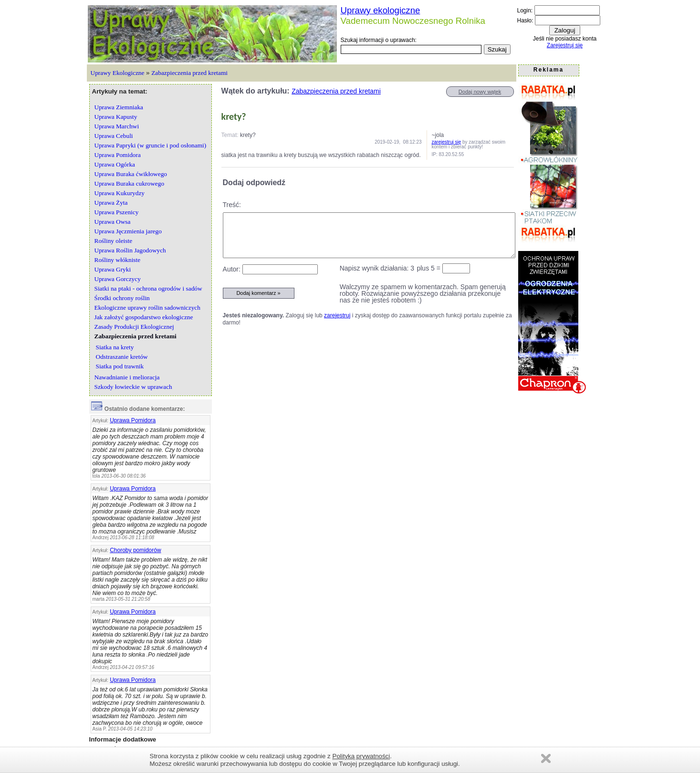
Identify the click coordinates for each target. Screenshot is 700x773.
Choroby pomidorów (135, 550)
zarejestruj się (447, 142)
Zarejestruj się (565, 45)
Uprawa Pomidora (133, 420)
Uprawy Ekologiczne (118, 73)
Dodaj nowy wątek (480, 92)
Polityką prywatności (361, 756)
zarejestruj (337, 315)
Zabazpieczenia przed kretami (189, 73)
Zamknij (546, 758)
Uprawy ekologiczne (381, 10)
